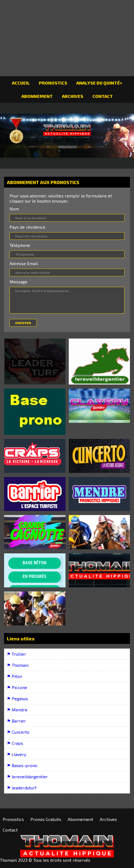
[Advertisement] (67, 38)
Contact (103, 96)
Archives (73, 96)
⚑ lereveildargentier (27, 776)
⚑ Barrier (16, 721)
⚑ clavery (16, 754)
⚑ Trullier (16, 654)
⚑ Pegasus (17, 698)
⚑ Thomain (18, 665)
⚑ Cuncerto (18, 732)
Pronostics (53, 83)
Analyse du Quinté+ (99, 83)
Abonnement (37, 96)
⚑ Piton (14, 676)
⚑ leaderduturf (22, 788)
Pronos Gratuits (46, 819)
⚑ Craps (15, 743)
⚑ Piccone (17, 687)
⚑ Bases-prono (22, 765)
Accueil (21, 83)
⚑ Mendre (17, 710)
